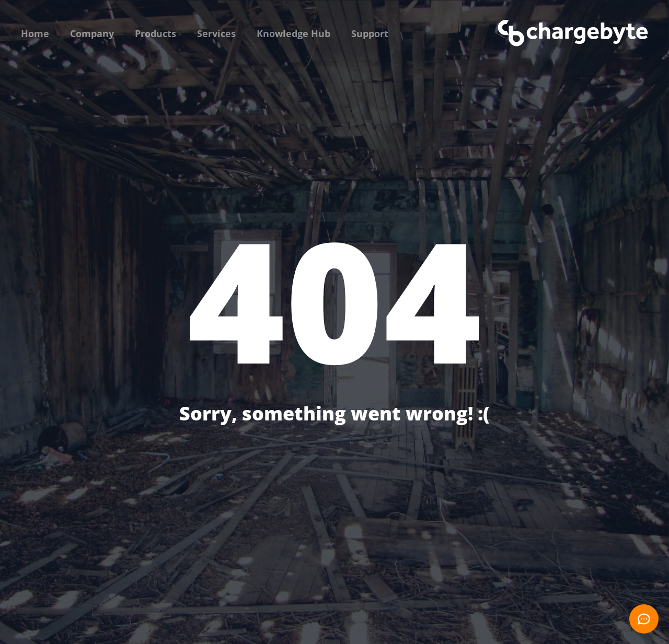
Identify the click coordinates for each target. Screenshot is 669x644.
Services (216, 33)
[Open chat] (644, 619)
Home (35, 33)
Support (370, 33)
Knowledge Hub (293, 33)
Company (92, 33)
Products (155, 33)
